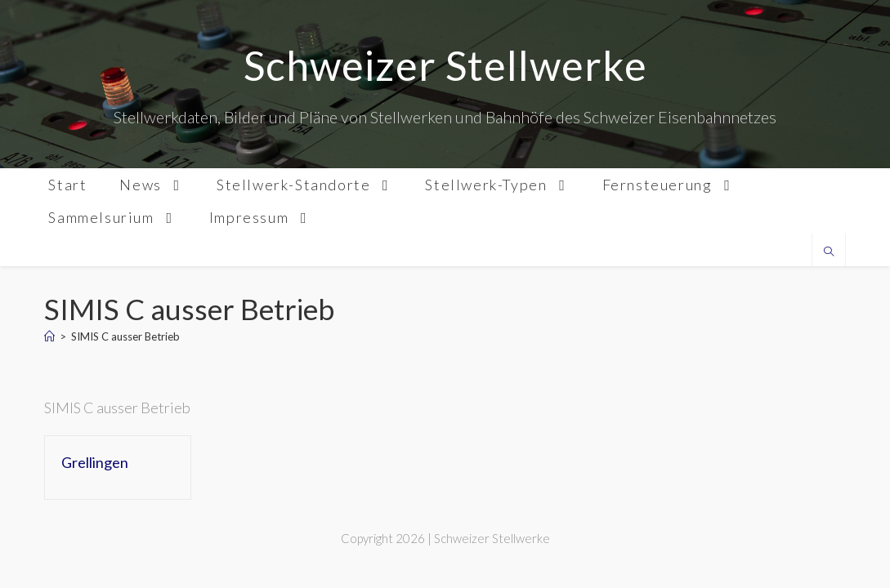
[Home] (49, 336)
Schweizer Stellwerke (445, 65)
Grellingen (95, 462)
